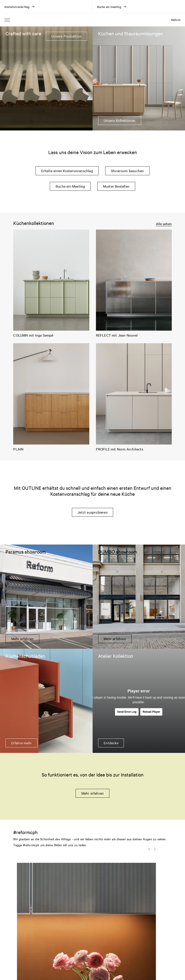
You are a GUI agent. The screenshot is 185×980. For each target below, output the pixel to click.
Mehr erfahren (93, 793)
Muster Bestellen (116, 186)
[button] (50, 909)
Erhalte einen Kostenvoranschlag (67, 171)
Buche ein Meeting (70, 186)
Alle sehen (164, 224)
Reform (176, 20)
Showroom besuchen (127, 171)
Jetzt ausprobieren (92, 512)
